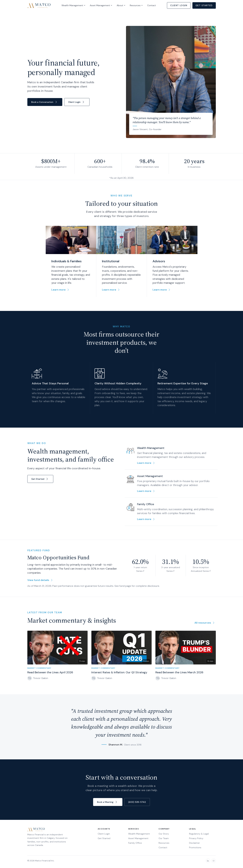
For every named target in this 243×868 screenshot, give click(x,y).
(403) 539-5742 (137, 802)
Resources (136, 5)
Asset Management (101, 5)
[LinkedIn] (208, 861)
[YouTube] (214, 861)
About (121, 5)
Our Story (164, 834)
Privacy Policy (196, 838)
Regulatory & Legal (199, 834)
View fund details (41, 582)
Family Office (135, 843)
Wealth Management (73, 5)
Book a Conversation (45, 102)
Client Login (179, 5)
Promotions (195, 847)
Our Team (164, 838)
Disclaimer (194, 843)
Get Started (204, 5)
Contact (152, 5)
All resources (205, 625)
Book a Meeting (108, 802)
